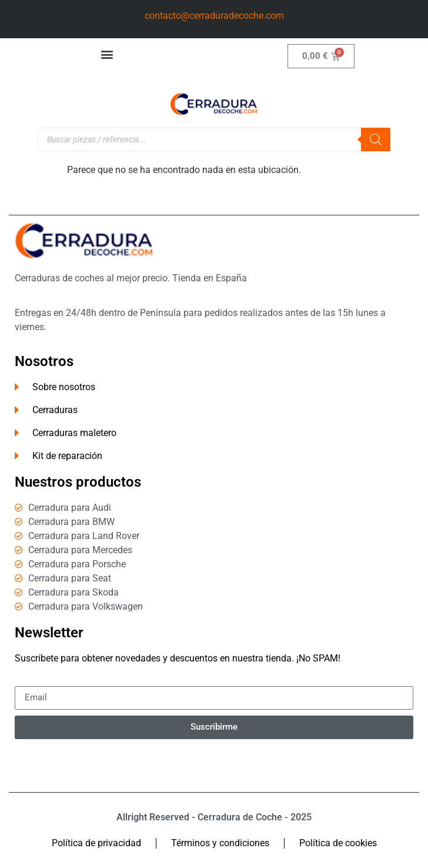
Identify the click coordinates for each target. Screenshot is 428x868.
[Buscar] (376, 139)
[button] (107, 54)
